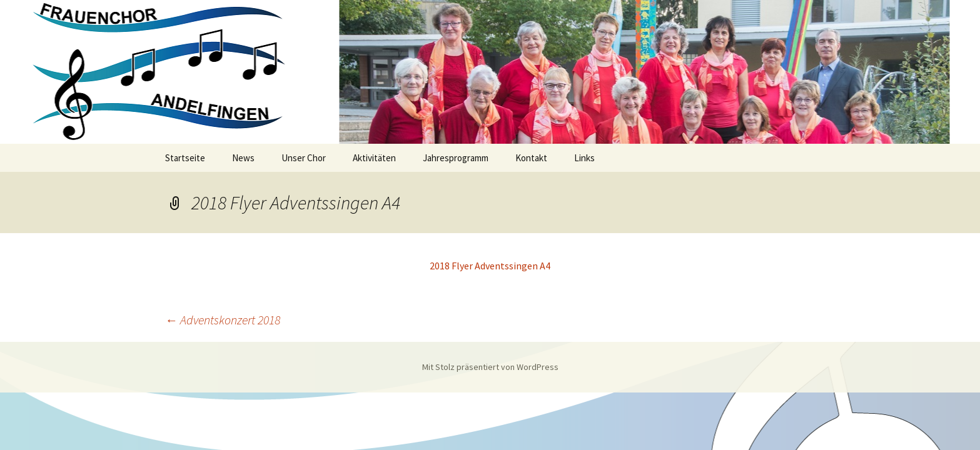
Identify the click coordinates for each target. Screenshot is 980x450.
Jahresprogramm (456, 158)
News (243, 158)
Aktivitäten (374, 158)
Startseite (185, 158)
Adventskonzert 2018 (223, 320)
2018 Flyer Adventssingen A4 (490, 266)
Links (584, 158)
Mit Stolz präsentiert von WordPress (490, 367)
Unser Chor (304, 158)
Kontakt (531, 158)
